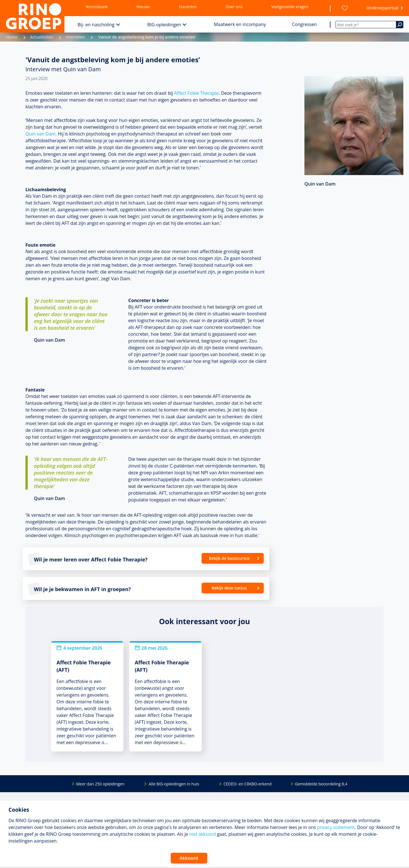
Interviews (75, 37)
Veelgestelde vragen (290, 7)
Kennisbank (97, 7)
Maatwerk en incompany (240, 24)
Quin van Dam (40, 134)
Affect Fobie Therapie (196, 93)
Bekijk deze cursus (229, 588)
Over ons (234, 7)
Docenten (188, 7)
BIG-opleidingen (164, 25)
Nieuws (143, 7)
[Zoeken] (400, 25)
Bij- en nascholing (96, 25)
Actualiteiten (42, 37)
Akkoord (189, 858)
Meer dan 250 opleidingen (100, 784)
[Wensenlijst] (345, 8)
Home (12, 37)
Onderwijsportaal (382, 8)
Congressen (304, 24)
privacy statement (336, 827)
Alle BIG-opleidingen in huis (174, 784)
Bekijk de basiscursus (229, 558)
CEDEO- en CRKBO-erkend (248, 784)
